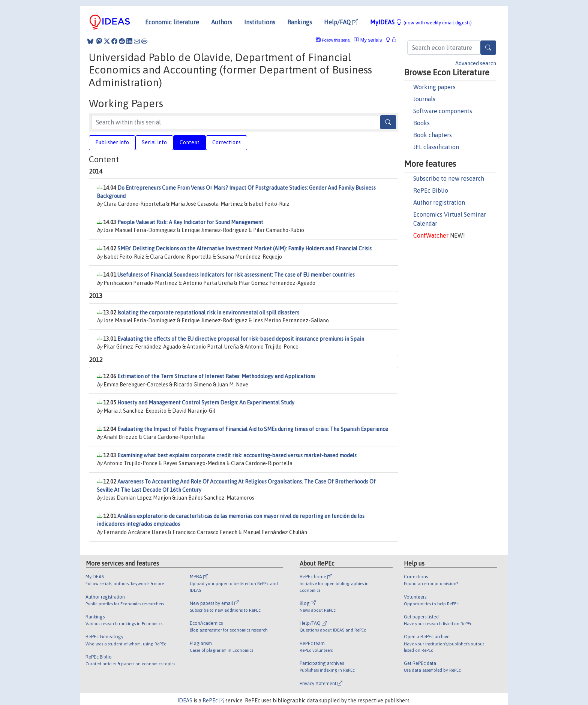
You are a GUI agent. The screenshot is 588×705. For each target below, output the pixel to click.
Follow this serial (336, 40)
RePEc (213, 701)
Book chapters (433, 135)
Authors (222, 22)
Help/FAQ (341, 22)
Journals (424, 99)
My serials (368, 40)
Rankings (300, 22)
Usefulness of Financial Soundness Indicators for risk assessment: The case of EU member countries (236, 275)
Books (421, 123)
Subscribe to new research (449, 178)
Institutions (260, 22)
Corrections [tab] (226, 142)
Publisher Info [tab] (112, 142)
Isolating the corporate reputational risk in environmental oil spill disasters (208, 313)
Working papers (434, 87)
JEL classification (436, 147)
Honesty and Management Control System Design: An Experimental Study (206, 403)
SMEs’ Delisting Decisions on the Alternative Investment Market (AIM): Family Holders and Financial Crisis (244, 248)
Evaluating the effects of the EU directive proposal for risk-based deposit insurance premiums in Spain (241, 339)
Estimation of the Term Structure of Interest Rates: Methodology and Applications (216, 376)
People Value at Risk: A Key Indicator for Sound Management (190, 222)
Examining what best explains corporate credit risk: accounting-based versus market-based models (237, 455)
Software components (443, 111)
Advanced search (476, 63)
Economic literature (172, 22)
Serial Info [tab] (154, 142)
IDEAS (185, 701)
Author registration (439, 202)
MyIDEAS (421, 22)
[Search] (488, 48)
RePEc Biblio (431, 190)
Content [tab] (190, 142)
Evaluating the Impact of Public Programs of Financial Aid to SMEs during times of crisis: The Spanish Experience (253, 429)
